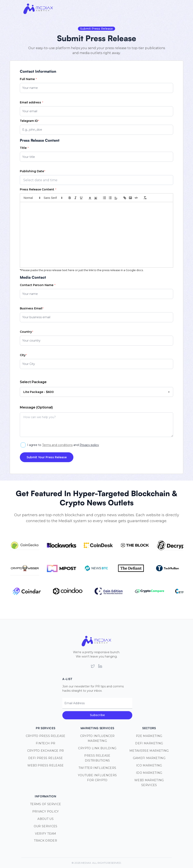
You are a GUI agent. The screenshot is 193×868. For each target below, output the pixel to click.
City (23, 355)
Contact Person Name (38, 285)
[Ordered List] (104, 198)
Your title (29, 157)
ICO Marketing (149, 765)
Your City (29, 364)
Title (24, 148)
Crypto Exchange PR (46, 751)
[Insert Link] (125, 198)
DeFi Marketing (149, 743)
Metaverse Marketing (149, 751)
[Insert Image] (130, 198)
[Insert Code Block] (136, 198)
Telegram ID (29, 121)
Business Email (32, 308)
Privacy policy (89, 445)
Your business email (36, 317)
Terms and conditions (57, 445)
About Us (45, 819)
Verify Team (46, 834)
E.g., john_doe (32, 130)
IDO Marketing (149, 773)
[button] (32, 198)
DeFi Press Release (45, 758)
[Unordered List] (110, 198)
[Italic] (75, 198)
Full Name (28, 79)
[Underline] (81, 198)
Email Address (75, 703)
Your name (30, 88)
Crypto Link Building (97, 748)
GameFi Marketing (149, 758)
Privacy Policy (46, 811)
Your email (30, 111)
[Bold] (70, 198)
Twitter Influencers (97, 768)
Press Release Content (38, 189)
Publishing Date (32, 171)
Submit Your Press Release (47, 457)
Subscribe (97, 715)
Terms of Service (46, 804)
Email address (31, 102)
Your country (31, 341)
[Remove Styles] (145, 198)
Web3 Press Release (46, 765)
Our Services (46, 826)
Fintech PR (46, 743)
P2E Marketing (149, 736)
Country (26, 332)
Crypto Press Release (46, 736)
